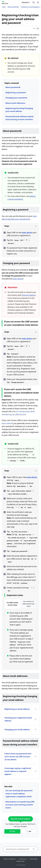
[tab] (12, 604)
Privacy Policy (34, 859)
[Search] (34, 3)
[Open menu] (38, 3)
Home (4, 7)
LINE (3, 2)
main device (27, 232)
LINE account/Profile (13, 7)
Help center (5, 3)
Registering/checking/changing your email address (19, 110)
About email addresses (15, 103)
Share (36, 28)
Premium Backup (29, 295)
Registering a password (16, 92)
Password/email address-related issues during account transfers (19, 118)
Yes (12, 831)
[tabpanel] (20, 637)
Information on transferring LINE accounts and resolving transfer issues (20, 805)
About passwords (13, 87)
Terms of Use (23, 859)
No (29, 831)
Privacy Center (20, 861)
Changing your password (16, 98)
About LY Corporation (10, 859)
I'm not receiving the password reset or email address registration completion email (19, 793)
